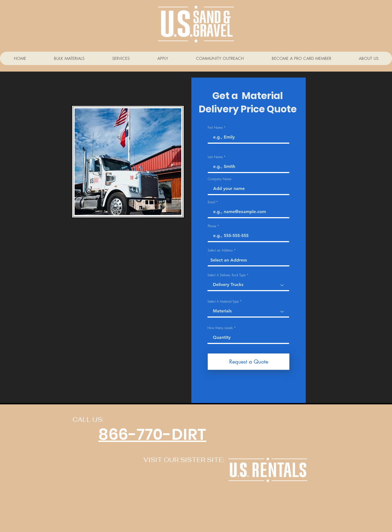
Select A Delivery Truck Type (226, 275)
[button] (121, 58)
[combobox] (249, 260)
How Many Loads (220, 328)
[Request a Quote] (249, 362)
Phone (212, 226)
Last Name (215, 157)
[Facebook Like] (97, 504)
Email (211, 202)
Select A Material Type (223, 302)
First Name (215, 128)
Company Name (220, 179)
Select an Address (220, 250)
